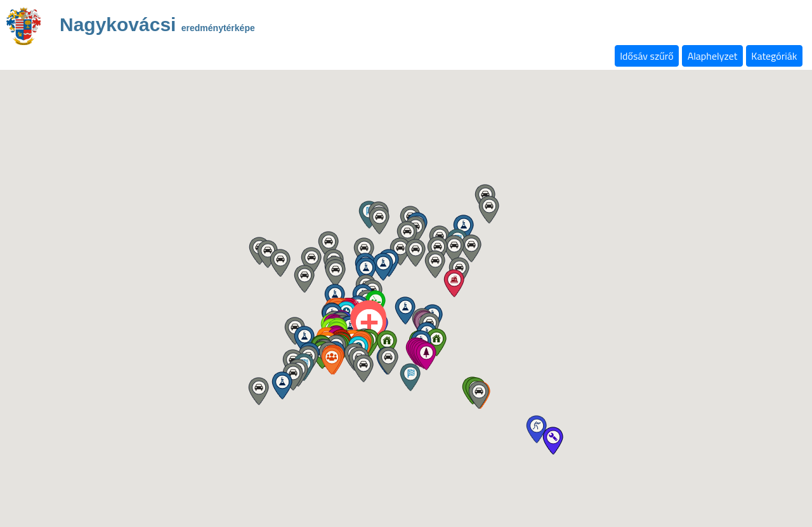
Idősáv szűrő (646, 56)
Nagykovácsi (157, 26)
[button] (387, 344)
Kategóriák (774, 56)
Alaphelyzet (713, 56)
